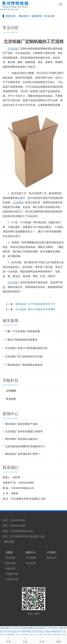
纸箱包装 (10, 568)
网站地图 (9, 542)
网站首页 (24, 16)
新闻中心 (31, 552)
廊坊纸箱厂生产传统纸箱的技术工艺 (35, 304)
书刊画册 (10, 558)
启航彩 (9, 552)
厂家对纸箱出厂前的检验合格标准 (24, 365)
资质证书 (51, 558)
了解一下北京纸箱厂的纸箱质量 (23, 331)
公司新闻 (11, 391)
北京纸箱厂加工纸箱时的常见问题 (24, 356)
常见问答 (49, 16)
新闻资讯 (37, 16)
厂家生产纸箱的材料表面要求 (21, 340)
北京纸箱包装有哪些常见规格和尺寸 (25, 446)
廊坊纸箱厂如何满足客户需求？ (23, 454)
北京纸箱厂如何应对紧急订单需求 (24, 431)
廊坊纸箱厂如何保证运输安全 (21, 439)
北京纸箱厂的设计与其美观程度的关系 (26, 348)
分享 (8, 639)
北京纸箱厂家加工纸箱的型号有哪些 (35, 309)
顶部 (59, 639)
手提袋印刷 (12, 574)
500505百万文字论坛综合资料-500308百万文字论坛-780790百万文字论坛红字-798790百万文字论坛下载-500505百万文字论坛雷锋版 (33, 632)
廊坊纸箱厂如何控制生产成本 (21, 424)
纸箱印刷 (10, 563)
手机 (25, 639)
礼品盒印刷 (12, 579)
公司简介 (51, 552)
